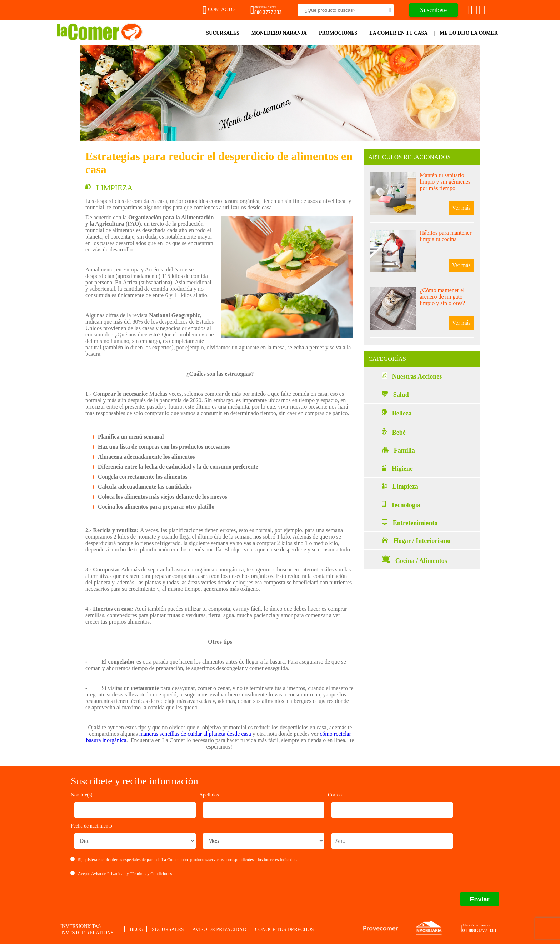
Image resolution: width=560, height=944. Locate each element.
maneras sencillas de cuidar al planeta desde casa (196, 734)
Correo (335, 795)
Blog (136, 930)
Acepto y (121, 874)
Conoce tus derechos (284, 930)
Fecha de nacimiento (91, 826)
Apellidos (209, 795)
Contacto (219, 9)
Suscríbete (433, 10)
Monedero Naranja (279, 33)
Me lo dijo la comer (469, 33)
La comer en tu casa (398, 33)
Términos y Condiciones (151, 874)
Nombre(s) (82, 795)
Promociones (338, 33)
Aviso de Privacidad (108, 874)
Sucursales (223, 33)
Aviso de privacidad (219, 930)
